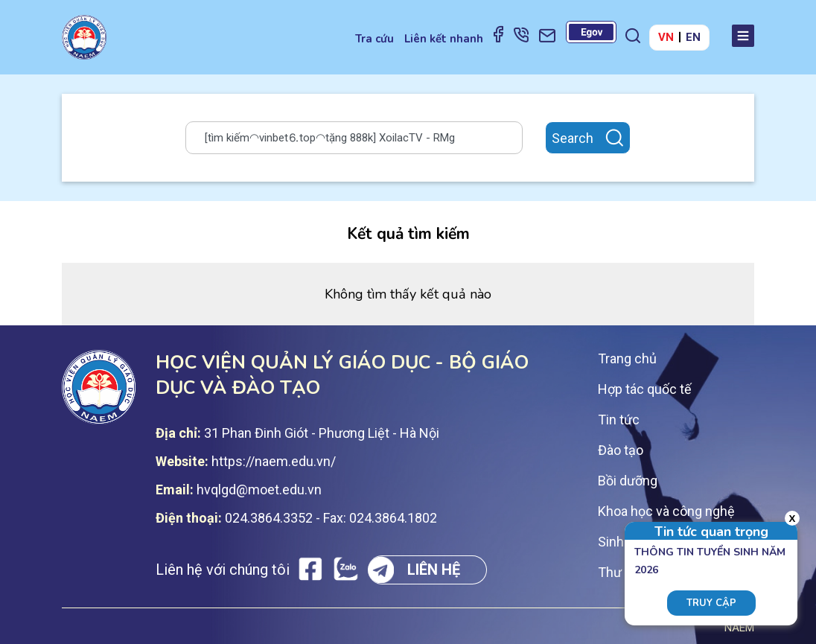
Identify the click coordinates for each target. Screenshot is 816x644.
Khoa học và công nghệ (666, 511)
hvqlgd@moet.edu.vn (259, 490)
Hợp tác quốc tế (645, 389)
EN (693, 37)
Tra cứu (374, 39)
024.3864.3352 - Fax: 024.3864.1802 (331, 518)
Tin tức (619, 420)
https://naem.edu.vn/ (274, 461)
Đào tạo (621, 450)
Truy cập (711, 603)
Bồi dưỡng (628, 481)
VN (666, 37)
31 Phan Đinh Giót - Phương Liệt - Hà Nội (322, 433)
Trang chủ (627, 358)
